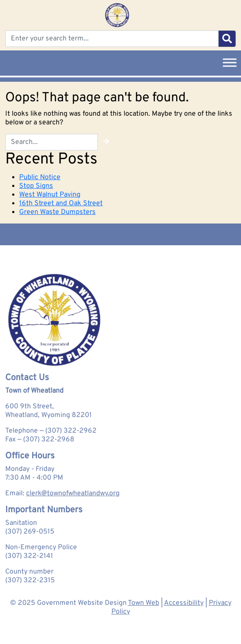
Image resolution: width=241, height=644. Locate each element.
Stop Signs (36, 186)
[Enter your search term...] (112, 39)
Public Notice (40, 177)
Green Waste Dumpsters (57, 212)
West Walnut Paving (50, 195)
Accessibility (184, 603)
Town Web (144, 603)
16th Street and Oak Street (61, 204)
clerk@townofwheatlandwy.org (73, 494)
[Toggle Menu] (230, 62)
